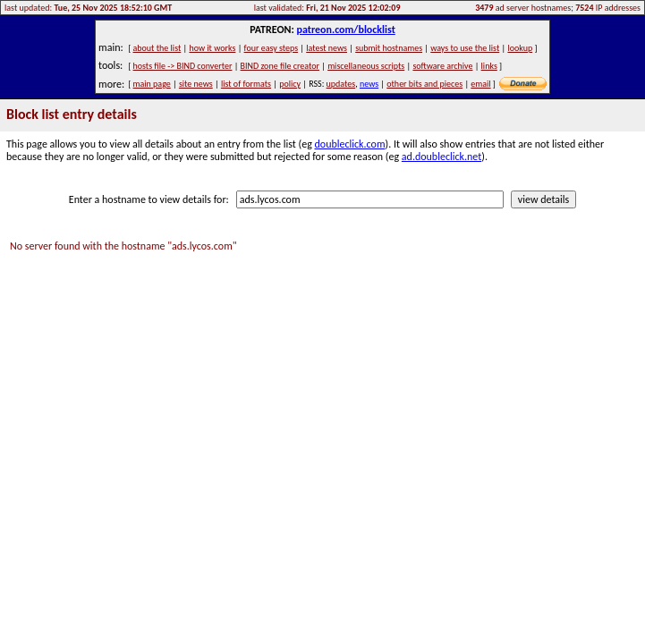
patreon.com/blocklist (345, 30)
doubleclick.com (350, 144)
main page (152, 84)
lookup (520, 48)
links (489, 66)
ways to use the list (465, 48)
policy (290, 84)
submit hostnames (389, 48)
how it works (212, 48)
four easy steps (272, 48)
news (369, 84)
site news (196, 84)
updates (341, 84)
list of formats (246, 84)
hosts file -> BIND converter (183, 66)
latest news (327, 48)
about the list (157, 48)
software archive (442, 66)
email (480, 84)
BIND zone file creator (280, 66)
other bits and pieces (424, 84)
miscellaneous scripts (366, 66)
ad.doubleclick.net (441, 157)
